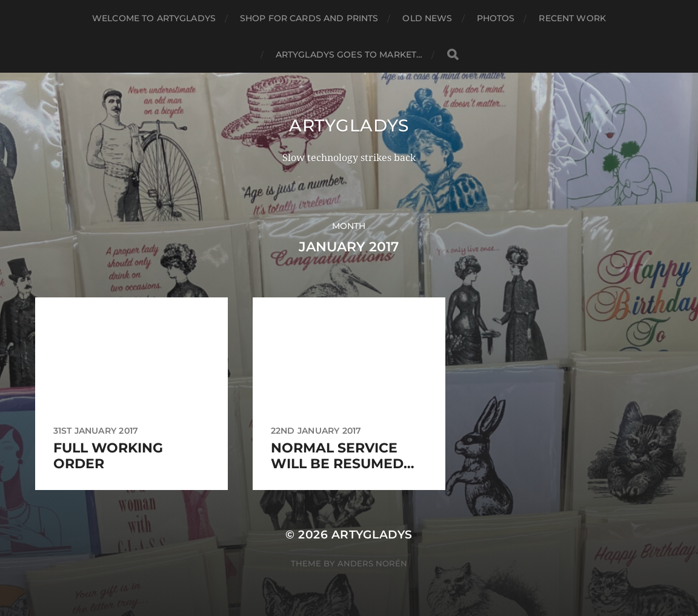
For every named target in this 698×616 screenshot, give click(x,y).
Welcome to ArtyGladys (154, 18)
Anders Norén (372, 563)
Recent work (572, 18)
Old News (427, 18)
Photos (496, 18)
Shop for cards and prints (309, 18)
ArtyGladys (349, 125)
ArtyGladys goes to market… (349, 55)
